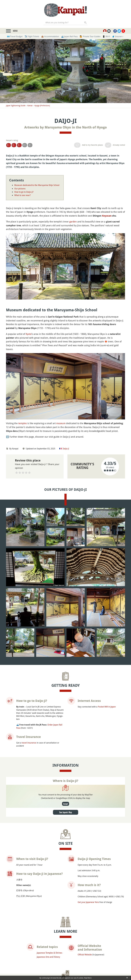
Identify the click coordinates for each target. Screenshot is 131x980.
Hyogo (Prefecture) (42, 106)
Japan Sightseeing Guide (16, 106)
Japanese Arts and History (48, 898)
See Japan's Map (66, 753)
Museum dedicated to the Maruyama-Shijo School (37, 185)
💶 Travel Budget (15, 36)
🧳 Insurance (118, 36)
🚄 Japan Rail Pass (69, 36)
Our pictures (20, 189)
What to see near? (23, 195)
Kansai (30, 106)
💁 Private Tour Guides (90, 36)
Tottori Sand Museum (100, 947)
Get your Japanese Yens (88, 843)
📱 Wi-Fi (106, 36)
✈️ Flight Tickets (32, 36)
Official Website (85, 895)
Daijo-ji (66, 449)
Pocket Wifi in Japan (107, 648)
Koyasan (107, 216)
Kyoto (29, 334)
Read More (88, 978)
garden (73, 222)
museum (61, 423)
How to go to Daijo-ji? (24, 192)
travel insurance (29, 684)
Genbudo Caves (22, 945)
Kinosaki (57, 945)
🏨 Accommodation (50, 36)
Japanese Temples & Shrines (49, 894)
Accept (66, 745)
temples (23, 423)
